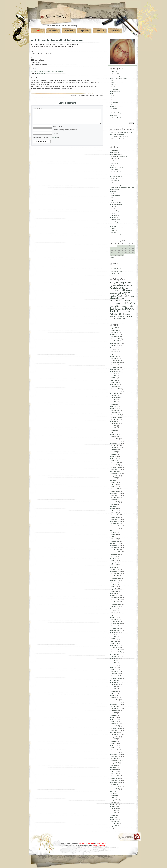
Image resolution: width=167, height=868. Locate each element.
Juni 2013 (114, 663)
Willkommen (115, 31)
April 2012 (115, 693)
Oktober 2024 (116, 367)
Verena (114, 226)
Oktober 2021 (116, 445)
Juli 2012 (114, 687)
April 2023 (115, 406)
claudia (114, 134)
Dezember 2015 (116, 598)
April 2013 (115, 667)
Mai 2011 (114, 717)
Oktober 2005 (116, 824)
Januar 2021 (115, 465)
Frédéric (114, 174)
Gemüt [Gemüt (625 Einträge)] (122, 296)
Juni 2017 (114, 558)
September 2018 (116, 526)
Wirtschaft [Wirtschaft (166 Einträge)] (119, 319)
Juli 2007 (114, 802)
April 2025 (115, 354)
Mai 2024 (114, 378)
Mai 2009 (114, 769)
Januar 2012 (115, 700)
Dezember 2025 (116, 337)
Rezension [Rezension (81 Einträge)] (122, 312)
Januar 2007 (115, 806)
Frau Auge (115, 170)
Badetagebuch (116, 154)
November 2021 (116, 443)
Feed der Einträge (117, 269)
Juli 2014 (114, 635)
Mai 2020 (114, 482)
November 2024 (116, 365)
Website (55, 133)
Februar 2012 (115, 698)
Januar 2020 (115, 491)
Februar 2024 (115, 384)
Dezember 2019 (116, 493)
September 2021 (116, 448)
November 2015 (116, 600)
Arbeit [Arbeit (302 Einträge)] (128, 283)
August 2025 (115, 345)
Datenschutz (69, 31)
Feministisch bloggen (118, 167)
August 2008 (115, 789)
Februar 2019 (115, 515)
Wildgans (114, 231)
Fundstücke (115, 87)
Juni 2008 (114, 793)
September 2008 (116, 787)
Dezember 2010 (116, 728)
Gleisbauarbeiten (117, 176)
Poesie (114, 106)
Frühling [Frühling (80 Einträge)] (117, 293)
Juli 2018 (114, 530)
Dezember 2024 (116, 363)
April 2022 (115, 432)
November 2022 (116, 417)
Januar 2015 (115, 622)
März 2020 (115, 487)
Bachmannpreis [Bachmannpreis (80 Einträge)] (115, 285)
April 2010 (115, 745)
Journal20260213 (123, 137)
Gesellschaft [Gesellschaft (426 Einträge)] (118, 298)
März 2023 (115, 408)
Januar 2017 (115, 569)
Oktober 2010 (116, 732)
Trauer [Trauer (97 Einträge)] (120, 317)
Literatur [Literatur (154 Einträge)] (130, 306)
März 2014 (115, 643)
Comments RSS (101, 843)
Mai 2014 (114, 639)
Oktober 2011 (116, 706)
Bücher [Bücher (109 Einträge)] (130, 285)
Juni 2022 (114, 428)
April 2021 (115, 458)
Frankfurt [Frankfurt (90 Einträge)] (120, 291)
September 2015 (116, 604)
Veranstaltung (99, 95)
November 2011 (116, 704)
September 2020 (116, 474)
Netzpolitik (115, 102)
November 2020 (116, 469)
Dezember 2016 (116, 571)
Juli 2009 (114, 765)
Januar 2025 (115, 361)
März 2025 (115, 356)
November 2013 (116, 652)
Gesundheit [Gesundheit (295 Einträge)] (117, 301)
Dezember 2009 (116, 754)
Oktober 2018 (116, 524)
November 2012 (116, 678)
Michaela (114, 139)
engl (113, 165)
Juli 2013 (114, 661)
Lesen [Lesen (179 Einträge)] (113, 306)
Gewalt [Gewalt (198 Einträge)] (127, 301)
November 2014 (116, 626)
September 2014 (116, 630)
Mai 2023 (114, 404)
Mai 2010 (114, 743)
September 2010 (116, 735)
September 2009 (116, 761)
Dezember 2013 (116, 650)
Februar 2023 (115, 411)
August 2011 (115, 711)
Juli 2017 (114, 556)
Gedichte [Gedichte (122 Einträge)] (113, 296)
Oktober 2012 (116, 680)
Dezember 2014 (116, 624)
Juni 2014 (114, 637)
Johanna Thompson (117, 185)
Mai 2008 (114, 796)
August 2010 (115, 737)
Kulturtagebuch (116, 91)
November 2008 (116, 782)
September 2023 (116, 395)
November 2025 (116, 339)
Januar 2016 (115, 595)
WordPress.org (116, 273)
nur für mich (115, 104)
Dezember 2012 (116, 676)
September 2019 (116, 500)
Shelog (114, 207)
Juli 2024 (114, 374)
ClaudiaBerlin (115, 132)
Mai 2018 (114, 535)
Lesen (113, 98)
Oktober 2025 (116, 341)
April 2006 (115, 817)
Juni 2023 (114, 402)
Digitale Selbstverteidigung (119, 78)
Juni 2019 (114, 506)
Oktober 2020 (116, 471)
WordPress (82, 843)
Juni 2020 (114, 480)
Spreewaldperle (116, 215)
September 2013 (116, 656)
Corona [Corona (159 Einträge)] (125, 288)
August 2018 (115, 528)
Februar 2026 (115, 332)
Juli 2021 (114, 452)
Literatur (114, 100)
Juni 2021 (114, 454)
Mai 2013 (114, 665)
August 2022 (115, 424)
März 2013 (115, 669)
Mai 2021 (114, 456)
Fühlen (114, 80)
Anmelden (115, 267)
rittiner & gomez (116, 202)
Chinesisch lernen (117, 74)
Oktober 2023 (116, 393)
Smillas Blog (115, 211)
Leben (113, 96)
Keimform (114, 191)
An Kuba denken (127, 132)
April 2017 (115, 563)
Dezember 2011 (116, 702)
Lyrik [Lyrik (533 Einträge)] (113, 308)
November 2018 (116, 521)
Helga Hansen (116, 181)
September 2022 (116, 421)
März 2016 (115, 591)
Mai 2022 (114, 430)
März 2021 (115, 461)
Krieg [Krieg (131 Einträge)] (118, 304)
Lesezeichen (100, 31)
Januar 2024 (115, 387)
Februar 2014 (115, 645)
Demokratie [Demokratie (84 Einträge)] (113, 291)
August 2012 (115, 685)
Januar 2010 (115, 752)
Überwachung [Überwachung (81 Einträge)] (127, 319)
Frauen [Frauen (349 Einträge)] (128, 290)
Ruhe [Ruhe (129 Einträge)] (128, 312)
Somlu (113, 213)
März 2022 (115, 434)
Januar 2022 (115, 439)
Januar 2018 (115, 543)
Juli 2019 (114, 504)
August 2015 (115, 606)
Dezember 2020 (116, 467)
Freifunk (82, 95)
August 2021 (115, 450)
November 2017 (116, 548)
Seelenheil (121, 134)
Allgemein (114, 72)
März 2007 (115, 804)
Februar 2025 (115, 358)
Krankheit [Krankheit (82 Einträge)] (113, 304)
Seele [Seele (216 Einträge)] (122, 314)
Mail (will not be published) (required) (65, 130)
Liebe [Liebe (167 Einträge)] (119, 306)
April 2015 (115, 615)
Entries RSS (90, 843)
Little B (114, 194)
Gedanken (115, 89)
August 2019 (115, 502)
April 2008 (115, 798)
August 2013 (115, 658)
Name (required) (58, 126)
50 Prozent (115, 150)
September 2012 (116, 682)
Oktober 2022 (116, 419)
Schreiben (115, 115)
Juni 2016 (114, 585)
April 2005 (115, 826)
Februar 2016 (115, 593)
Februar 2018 (115, 541)
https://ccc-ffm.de (43, 73)
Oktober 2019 (116, 498)
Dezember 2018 (116, 519)
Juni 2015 (114, 611)
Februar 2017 (115, 567)
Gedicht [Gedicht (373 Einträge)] (125, 293)
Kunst (113, 93)
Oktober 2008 (116, 785)
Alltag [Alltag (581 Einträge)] (120, 282)
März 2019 (115, 513)
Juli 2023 (114, 400)
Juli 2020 (114, 478)
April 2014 (115, 641)
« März (112, 258)
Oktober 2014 (116, 628)
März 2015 (115, 617)
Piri (112, 200)
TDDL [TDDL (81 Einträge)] (112, 317)
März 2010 (115, 748)
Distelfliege (115, 163)
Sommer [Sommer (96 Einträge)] (128, 314)
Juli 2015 (114, 608)
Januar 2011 (115, 726)
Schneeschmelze (117, 204)
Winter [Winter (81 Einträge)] (112, 319)
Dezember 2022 (116, 415)
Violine (113, 228)
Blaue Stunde (115, 159)
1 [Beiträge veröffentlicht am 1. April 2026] (119, 246)
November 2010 (116, 730)
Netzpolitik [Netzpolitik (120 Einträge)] (121, 309)
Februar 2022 (115, 437)
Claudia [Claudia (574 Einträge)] (116, 288)
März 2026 (115, 330)
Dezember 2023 (116, 389)
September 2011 (116, 709)
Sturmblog (115, 217)
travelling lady (116, 224)
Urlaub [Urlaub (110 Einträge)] (124, 316)
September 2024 (116, 369)
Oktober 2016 (116, 576)
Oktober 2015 (116, 602)
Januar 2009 (115, 778)
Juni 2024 (114, 376)
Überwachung (54, 31)
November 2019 (116, 495)
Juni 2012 (114, 689)
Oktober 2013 (116, 654)
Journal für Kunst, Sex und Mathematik (123, 187)
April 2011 (115, 719)
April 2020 (115, 485)
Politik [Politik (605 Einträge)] (114, 311)
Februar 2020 (115, 489)
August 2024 (115, 371)
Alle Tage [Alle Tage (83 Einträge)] (113, 283)
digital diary (115, 161)
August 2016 (115, 580)
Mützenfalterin (116, 196)
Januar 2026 (115, 334)
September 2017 (116, 552)
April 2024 (115, 380)
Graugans (114, 178)
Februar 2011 (115, 724)
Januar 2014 (115, 648)
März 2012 (115, 695)
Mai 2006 (114, 815)
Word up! (114, 233)
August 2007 (115, 800)
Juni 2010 (114, 741)
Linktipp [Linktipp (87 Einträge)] (124, 306)
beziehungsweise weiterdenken (121, 157)
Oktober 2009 (116, 759)
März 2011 (115, 722)
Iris (112, 183)
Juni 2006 (114, 813)
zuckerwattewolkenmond (119, 235)
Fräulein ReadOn (117, 172)
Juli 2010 (114, 739)
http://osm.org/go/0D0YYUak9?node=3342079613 (47, 71)
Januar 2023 (115, 413)
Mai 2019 (114, 508)
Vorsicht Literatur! (117, 117)
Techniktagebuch (117, 222)
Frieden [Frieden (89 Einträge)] (112, 293)
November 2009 (116, 756)
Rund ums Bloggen (117, 113)
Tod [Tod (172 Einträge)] (115, 316)
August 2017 (115, 554)
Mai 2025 (114, 352)
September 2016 (116, 578)
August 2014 (115, 632)
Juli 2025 (114, 347)
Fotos (113, 83)
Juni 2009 (114, 767)
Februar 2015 (115, 619)
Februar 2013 (115, 672)
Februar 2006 (115, 822)
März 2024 (115, 382)
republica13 (115, 111)
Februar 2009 (115, 776)
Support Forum (116, 220)
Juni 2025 (114, 350)
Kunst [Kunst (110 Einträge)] (122, 304)
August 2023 (115, 398)
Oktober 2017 (116, 550)
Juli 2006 (114, 811)
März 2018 (115, 539)
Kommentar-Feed (117, 271)
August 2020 (115, 476)
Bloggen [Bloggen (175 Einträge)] (123, 285)
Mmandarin (115, 198)
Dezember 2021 (116, 441)
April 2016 (115, 589)
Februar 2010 (115, 750)
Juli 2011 (114, 713)
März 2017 (115, 565)
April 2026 (115, 328)
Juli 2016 (114, 582)
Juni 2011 (114, 715)
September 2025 (116, 343)
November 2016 (116, 574)
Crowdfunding (116, 76)
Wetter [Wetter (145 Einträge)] (130, 316)
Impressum (84, 31)
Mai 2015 (114, 613)
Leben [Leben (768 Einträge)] (130, 303)
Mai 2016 (114, 587)
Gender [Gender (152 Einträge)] (131, 296)
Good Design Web (100, 846)
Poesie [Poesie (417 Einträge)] (130, 309)
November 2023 (116, 391)
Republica (114, 109)
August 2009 (115, 763)
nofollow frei (53, 137)
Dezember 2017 (116, 545)
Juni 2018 (114, 532)
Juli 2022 (114, 426)
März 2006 (115, 819)
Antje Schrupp (116, 152)
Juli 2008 (114, 791)
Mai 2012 (114, 691)
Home (38, 31)
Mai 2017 (114, 561)
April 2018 (115, 537)
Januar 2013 (115, 674)
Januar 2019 (115, 517)
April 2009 (115, 772)
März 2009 (115, 774)
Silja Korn (114, 209)
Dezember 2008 (116, 780)
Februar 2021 (115, 463)
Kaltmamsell (115, 189)
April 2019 (115, 511)
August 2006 (115, 809)
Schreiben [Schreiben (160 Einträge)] (115, 314)
